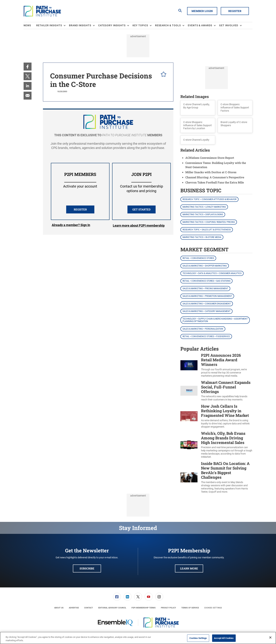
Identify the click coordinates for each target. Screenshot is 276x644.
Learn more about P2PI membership (139, 226)
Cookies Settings (213, 608)
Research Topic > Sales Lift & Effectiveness (207, 230)
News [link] (27, 25)
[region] (138, 638)
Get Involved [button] (229, 25)
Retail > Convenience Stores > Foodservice (206, 336)
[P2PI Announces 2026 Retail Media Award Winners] (189, 365)
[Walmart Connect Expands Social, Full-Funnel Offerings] (189, 391)
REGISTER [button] (80, 209)
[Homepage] (42, 11)
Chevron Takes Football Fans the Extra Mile (215, 182)
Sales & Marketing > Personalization (203, 329)
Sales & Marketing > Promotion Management (207, 296)
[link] (28, 67)
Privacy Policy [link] (168, 608)
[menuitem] (30, 26)
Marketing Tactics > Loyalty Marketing (204, 207)
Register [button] (235, 11)
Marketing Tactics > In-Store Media (202, 237)
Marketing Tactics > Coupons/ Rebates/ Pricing (209, 222)
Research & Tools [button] (168, 25)
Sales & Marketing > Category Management (206, 311)
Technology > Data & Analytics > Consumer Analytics (212, 273)
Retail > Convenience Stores (198, 258)
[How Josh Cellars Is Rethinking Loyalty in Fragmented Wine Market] (189, 416)
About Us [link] (59, 608)
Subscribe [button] (87, 568)
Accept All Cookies (224, 638)
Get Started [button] (141, 209)
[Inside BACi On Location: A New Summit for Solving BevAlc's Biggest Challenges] (189, 477)
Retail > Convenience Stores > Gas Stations (206, 281)
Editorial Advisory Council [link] (112, 608)
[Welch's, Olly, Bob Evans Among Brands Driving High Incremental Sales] (189, 445)
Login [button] (71, 226)
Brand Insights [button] (80, 25)
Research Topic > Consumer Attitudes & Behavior (209, 199)
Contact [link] (89, 608)
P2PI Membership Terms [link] (144, 608)
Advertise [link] (74, 608)
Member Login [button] (202, 11)
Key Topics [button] (140, 25)
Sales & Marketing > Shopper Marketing (205, 266)
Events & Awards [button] (200, 25)
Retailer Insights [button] (49, 25)
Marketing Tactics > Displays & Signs (203, 214)
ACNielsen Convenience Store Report (210, 158)
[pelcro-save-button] (163, 75)
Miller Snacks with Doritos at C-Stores (211, 172)
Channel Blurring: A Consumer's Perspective (215, 177)
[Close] (270, 637)
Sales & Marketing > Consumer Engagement (207, 304)
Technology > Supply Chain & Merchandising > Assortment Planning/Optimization (215, 320)
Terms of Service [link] (190, 608)
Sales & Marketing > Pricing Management (205, 289)
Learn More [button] (189, 568)
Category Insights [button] (112, 25)
